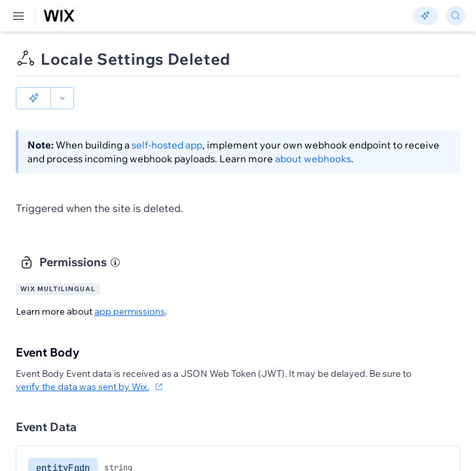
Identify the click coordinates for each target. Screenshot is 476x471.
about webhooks (313, 159)
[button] (33, 98)
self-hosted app (167, 145)
